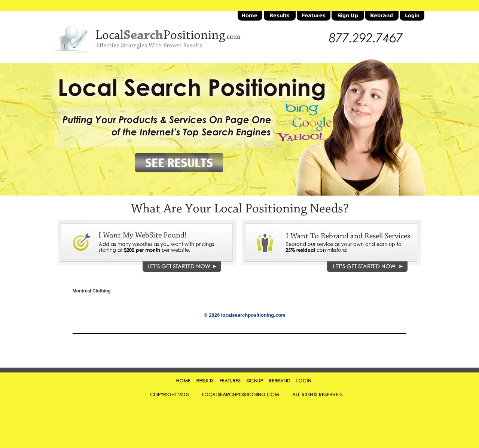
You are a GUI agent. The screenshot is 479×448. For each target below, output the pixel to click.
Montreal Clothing (92, 291)
